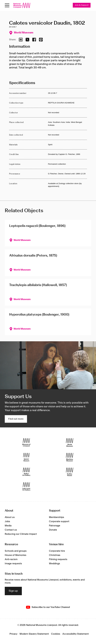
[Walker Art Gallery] (26, 472)
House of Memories (16, 555)
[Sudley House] (70, 472)
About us (10, 517)
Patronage (55, 526)
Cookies (56, 634)
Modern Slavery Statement (34, 634)
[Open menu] (7, 5)
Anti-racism (11, 559)
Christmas (55, 555)
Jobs (7, 521)
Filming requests (58, 559)
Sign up (13, 591)
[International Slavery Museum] (26, 457)
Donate (53, 530)
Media (8, 526)
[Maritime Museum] (70, 457)
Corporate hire (57, 551)
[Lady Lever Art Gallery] (26, 487)
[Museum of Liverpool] (26, 443)
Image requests (13, 564)
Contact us (11, 530)
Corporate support (59, 521)
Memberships (57, 517)
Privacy (13, 634)
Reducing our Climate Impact (21, 534)
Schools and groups (16, 551)
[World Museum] (70, 443)
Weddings (55, 564)
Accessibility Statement (76, 634)
